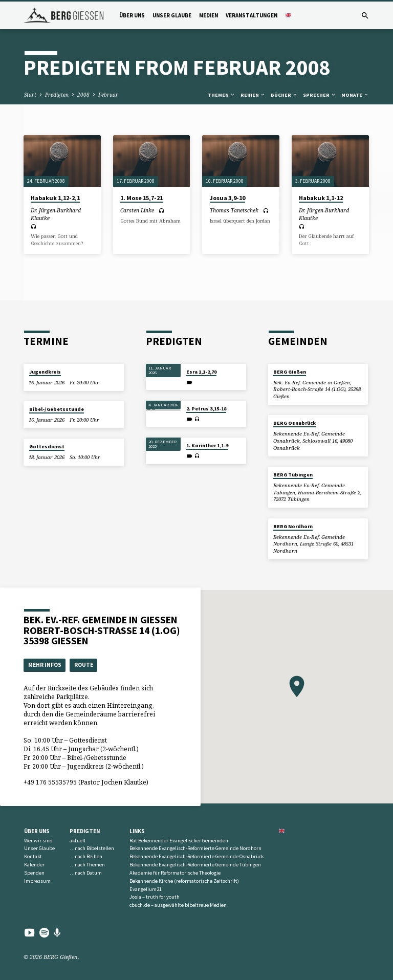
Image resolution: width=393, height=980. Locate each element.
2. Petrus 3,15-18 (206, 409)
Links (137, 831)
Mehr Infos (45, 665)
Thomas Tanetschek (234, 210)
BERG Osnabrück (294, 423)
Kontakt (33, 856)
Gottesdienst (47, 447)
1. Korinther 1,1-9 (207, 445)
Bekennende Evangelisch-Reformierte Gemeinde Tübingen (195, 865)
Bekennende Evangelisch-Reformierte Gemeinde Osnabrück (196, 856)
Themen (222, 95)
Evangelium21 (146, 889)
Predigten (57, 95)
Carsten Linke (137, 210)
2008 (83, 95)
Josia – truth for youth (155, 897)
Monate (355, 95)
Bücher (284, 95)
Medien (209, 15)
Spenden (34, 873)
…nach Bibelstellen (92, 848)
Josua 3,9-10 (227, 198)
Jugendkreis (45, 372)
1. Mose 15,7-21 (141, 198)
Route (84, 665)
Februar (108, 95)
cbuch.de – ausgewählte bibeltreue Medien (178, 905)
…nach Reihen (86, 856)
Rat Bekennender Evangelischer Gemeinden (179, 841)
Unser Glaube (172, 15)
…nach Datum (86, 873)
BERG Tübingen (293, 475)
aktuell (78, 841)
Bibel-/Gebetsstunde (57, 409)
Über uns (132, 15)
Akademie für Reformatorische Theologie (175, 873)
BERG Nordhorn (293, 526)
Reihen (253, 95)
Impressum (37, 881)
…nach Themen (87, 865)
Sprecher (320, 95)
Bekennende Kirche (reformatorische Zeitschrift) (184, 881)
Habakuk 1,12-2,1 (55, 198)
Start (30, 95)
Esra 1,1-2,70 (201, 372)
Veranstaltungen (252, 15)
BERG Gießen (290, 372)
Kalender (34, 865)
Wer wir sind (38, 841)
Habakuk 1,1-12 (321, 198)
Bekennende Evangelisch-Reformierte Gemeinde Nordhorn (195, 848)
